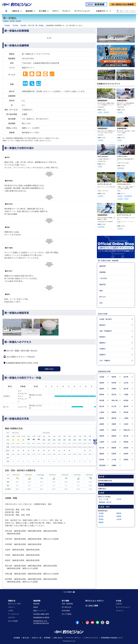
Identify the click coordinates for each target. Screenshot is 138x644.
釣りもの (102, 297)
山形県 (126, 383)
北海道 (5, 21)
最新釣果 (102, 266)
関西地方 (102, 343)
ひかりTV (11, 617)
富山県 (102, 406)
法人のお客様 (13, 621)
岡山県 (126, 436)
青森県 (114, 377)
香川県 (102, 448)
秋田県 (114, 383)
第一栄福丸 (40, 25)
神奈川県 (115, 400)
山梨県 (102, 412)
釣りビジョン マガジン (95, 601)
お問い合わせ (58, 638)
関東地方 (102, 325)
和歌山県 (127, 430)
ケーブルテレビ (14, 614)
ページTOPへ (69, 592)
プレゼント (120, 611)
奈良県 (114, 430)
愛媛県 (114, 448)
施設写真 (102, 284)
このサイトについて (91, 638)
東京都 (102, 400)
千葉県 (126, 394)
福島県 (102, 389)
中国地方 (102, 349)
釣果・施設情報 (67, 604)
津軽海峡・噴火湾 (105, 502)
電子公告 (26, 638)
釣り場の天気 (67, 607)
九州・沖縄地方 (105, 360)
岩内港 (18, 21)
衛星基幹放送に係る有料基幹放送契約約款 (41, 622)
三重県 (126, 418)
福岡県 (102, 454)
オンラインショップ (123, 607)
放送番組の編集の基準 (41, 614)
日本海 (12, 21)
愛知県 (114, 418)
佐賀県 (114, 454)
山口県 (114, 442)
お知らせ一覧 (37, 638)
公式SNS (119, 604)
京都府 (114, 424)
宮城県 (102, 383)
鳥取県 (102, 436)
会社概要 (17, 638)
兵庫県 (102, 430)
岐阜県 (126, 412)
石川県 (114, 406)
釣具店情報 (66, 611)
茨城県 (114, 389)
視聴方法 (12, 601)
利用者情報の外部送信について (112, 638)
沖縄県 (114, 465)
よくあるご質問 (92, 606)
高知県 (126, 448)
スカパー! (12, 607)
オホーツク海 (103, 499)
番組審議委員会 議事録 (41, 617)
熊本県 (102, 459)
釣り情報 (65, 601)
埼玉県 (114, 394)
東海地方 (102, 337)
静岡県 (102, 418)
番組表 (36, 607)
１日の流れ (103, 278)
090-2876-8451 (28, 58)
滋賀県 (102, 424)
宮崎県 (126, 459)
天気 (101, 303)
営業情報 (102, 272)
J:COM (10, 611)
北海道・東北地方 (106, 319)
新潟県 (126, 400)
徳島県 (126, 442)
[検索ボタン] (118, 11)
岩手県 (126, 377)
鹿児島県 (102, 465)
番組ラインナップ (40, 611)
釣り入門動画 (67, 614)
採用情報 (47, 638)
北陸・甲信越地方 (106, 331)
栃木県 (126, 389)
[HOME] (6, 11)
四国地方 (102, 355)
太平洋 (119, 499)
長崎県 (126, 454)
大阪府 (126, 424)
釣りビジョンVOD (14, 604)
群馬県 (102, 394)
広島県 (102, 442)
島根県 (114, 436)
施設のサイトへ (28, 68)
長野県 (114, 412)
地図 (101, 291)
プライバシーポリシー (73, 638)
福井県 (126, 406)
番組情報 (37, 601)
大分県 (114, 459)
